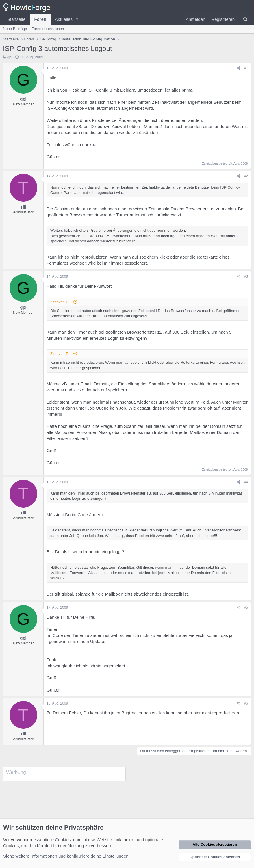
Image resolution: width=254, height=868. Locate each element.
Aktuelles (64, 19)
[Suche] (245, 19)
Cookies (63, 840)
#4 (246, 482)
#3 (246, 276)
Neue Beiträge (15, 29)
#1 (246, 68)
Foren (40, 19)
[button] (77, 19)
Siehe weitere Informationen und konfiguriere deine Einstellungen (66, 856)
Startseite (16, 19)
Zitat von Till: (61, 302)
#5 (246, 607)
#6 (246, 703)
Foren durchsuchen (48, 29)
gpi (10, 57)
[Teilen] (239, 68)
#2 (246, 176)
